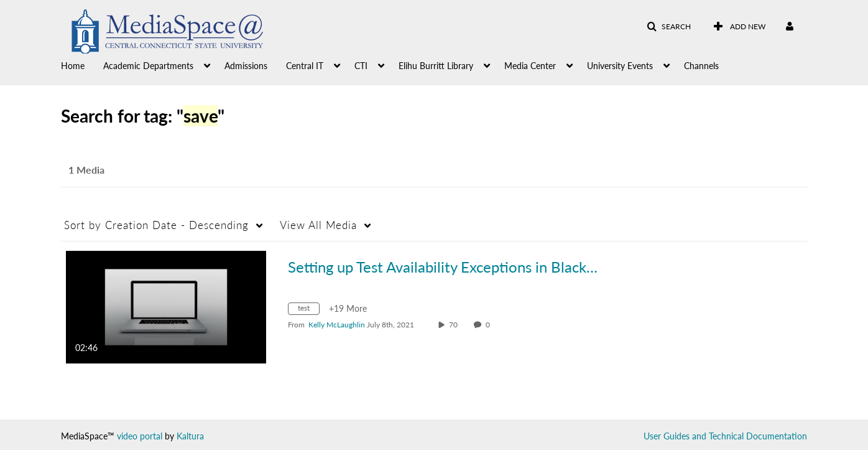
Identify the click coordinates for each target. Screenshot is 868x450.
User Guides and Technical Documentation (725, 436)
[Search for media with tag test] (308, 310)
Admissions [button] (246, 66)
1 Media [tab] (86, 170)
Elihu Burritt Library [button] (436, 66)
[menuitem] (82, 65)
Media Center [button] (530, 66)
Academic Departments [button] (148, 66)
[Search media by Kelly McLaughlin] (337, 325)
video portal (140, 436)
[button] (669, 27)
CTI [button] (361, 66)
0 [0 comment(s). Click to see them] (490, 325)
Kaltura (190, 436)
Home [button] (73, 66)
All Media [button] (318, 225)
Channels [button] (701, 66)
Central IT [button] (305, 66)
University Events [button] (620, 66)
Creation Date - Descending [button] (156, 225)
